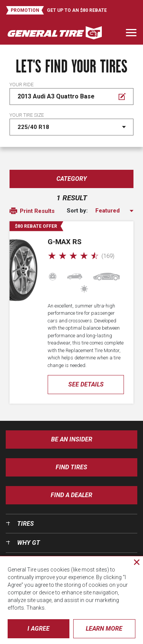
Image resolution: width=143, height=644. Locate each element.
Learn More (104, 629)
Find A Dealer (71, 495)
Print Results (32, 211)
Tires (26, 524)
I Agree (39, 629)
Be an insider (72, 439)
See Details (86, 384)
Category (72, 179)
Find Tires (71, 467)
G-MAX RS (65, 242)
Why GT (29, 543)
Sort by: (77, 211)
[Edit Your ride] (71, 97)
